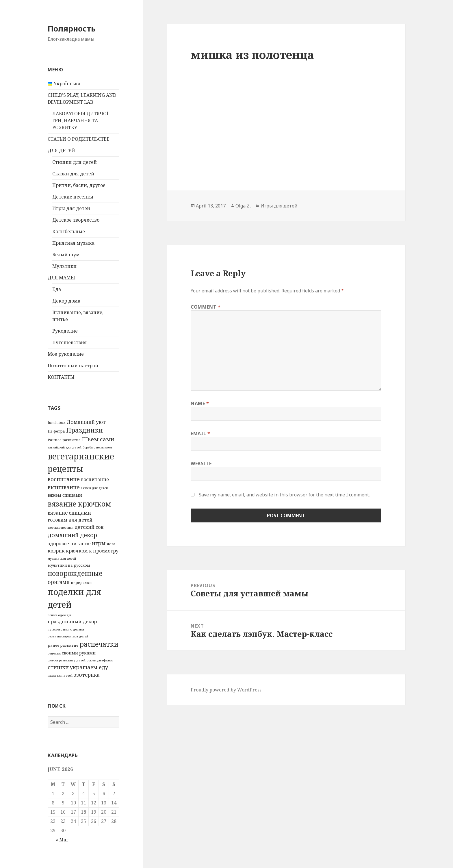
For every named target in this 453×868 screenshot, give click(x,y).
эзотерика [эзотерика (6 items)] (87, 675)
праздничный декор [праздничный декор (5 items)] (72, 622)
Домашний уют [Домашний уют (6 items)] (86, 422)
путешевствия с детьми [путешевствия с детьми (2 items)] (66, 629)
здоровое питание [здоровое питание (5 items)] (69, 544)
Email (200, 433)
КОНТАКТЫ (61, 377)
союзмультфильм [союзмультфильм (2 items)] (100, 660)
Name (200, 403)
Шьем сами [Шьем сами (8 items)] (98, 439)
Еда (57, 289)
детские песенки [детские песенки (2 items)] (61, 528)
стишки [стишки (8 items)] (58, 667)
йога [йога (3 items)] (111, 544)
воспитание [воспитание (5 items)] (95, 479)
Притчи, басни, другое (79, 185)
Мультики (64, 266)
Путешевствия (69, 342)
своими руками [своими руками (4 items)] (79, 653)
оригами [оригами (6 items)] (59, 582)
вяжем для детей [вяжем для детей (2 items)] (94, 488)
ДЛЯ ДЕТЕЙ (61, 151)
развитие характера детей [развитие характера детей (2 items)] (68, 636)
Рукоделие (65, 331)
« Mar (62, 840)
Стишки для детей (75, 162)
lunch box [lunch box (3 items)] (56, 422)
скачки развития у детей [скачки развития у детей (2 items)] (67, 660)
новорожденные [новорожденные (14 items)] (75, 573)
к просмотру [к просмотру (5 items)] (104, 551)
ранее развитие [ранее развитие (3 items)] (63, 645)
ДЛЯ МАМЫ (61, 278)
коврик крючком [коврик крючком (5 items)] (68, 551)
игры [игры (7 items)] (99, 543)
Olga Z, (243, 206)
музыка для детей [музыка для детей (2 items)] (62, 559)
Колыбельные (69, 231)
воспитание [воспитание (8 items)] (64, 479)
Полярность (72, 28)
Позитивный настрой (73, 366)
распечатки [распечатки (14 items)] (99, 644)
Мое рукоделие (66, 354)
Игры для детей (71, 208)
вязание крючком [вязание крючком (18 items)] (79, 504)
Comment (206, 307)
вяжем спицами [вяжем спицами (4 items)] (65, 495)
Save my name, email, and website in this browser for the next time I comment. (284, 495)
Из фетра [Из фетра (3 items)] (56, 431)
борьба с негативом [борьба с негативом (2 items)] (97, 447)
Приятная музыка (73, 243)
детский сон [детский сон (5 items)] (89, 527)
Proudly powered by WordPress (226, 690)
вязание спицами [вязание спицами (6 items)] (69, 513)
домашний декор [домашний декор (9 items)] (72, 535)
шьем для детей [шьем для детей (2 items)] (60, 676)
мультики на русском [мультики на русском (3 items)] (69, 565)
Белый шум (66, 255)
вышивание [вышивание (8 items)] (64, 487)
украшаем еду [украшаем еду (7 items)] (89, 667)
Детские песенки (73, 197)
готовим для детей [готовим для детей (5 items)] (70, 520)
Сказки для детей (73, 174)
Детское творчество (76, 220)
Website (201, 463)
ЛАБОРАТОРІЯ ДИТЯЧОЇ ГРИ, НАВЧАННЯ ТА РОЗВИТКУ (80, 120)
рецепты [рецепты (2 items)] (54, 653)
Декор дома (66, 301)
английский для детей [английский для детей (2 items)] (65, 447)
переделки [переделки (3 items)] (81, 583)
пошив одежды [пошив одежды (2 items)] (59, 615)
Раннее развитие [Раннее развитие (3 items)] (64, 440)
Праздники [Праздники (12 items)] (85, 430)
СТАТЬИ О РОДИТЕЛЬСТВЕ (79, 139)
